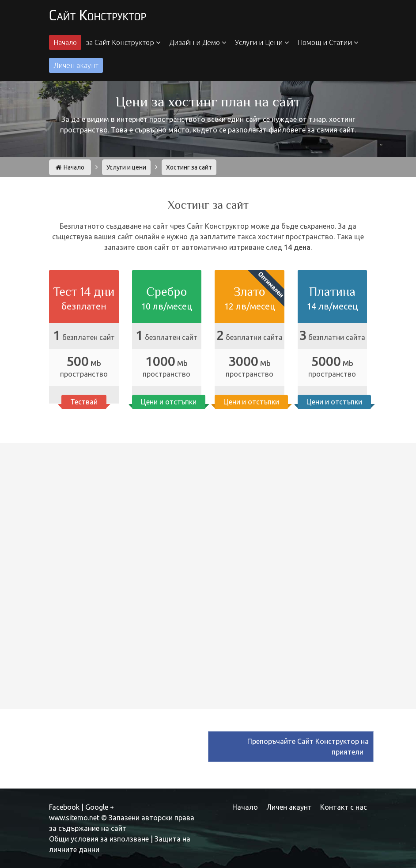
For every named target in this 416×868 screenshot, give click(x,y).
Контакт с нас (344, 807)
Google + (100, 807)
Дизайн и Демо (198, 42)
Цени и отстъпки (169, 401)
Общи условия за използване (99, 839)
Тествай (84, 401)
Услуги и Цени (262, 42)
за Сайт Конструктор (123, 42)
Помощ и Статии (328, 42)
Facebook (64, 807)
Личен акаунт (76, 65)
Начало (65, 42)
